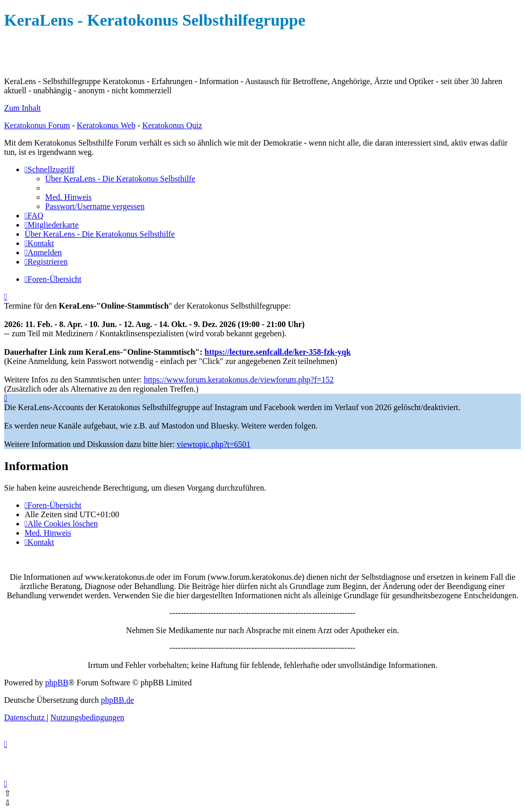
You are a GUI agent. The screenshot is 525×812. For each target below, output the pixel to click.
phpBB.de (117, 700)
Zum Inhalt (23, 108)
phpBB (57, 683)
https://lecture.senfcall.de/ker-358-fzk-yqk (278, 352)
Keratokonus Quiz (172, 125)
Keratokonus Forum (37, 125)
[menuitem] (120, 179)
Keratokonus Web (106, 125)
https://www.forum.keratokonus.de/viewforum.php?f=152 (239, 380)
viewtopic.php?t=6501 (214, 444)
